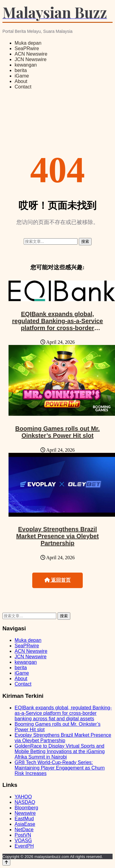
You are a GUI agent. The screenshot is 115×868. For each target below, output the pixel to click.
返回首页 (57, 580)
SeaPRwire (27, 48)
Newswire (25, 813)
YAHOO (23, 797)
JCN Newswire (31, 59)
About (21, 81)
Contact (23, 87)
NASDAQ (25, 802)
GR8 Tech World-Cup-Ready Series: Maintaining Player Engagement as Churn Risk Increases (60, 768)
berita (21, 70)
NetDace (24, 830)
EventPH (24, 846)
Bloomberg (26, 808)
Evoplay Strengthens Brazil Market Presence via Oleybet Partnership (57, 536)
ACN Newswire (31, 54)
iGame (22, 76)
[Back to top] (6, 862)
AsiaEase (25, 824)
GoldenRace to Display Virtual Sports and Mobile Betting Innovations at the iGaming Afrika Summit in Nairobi (60, 751)
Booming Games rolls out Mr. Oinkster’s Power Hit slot (57, 432)
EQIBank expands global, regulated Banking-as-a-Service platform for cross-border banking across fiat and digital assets (58, 328)
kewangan (26, 65)
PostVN (23, 835)
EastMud (24, 819)
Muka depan (28, 43)
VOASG (23, 840)
